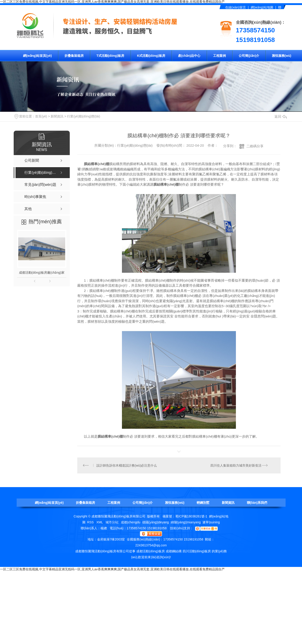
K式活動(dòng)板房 (151, 56)
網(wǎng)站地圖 (262, 7)
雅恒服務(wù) (282, 56)
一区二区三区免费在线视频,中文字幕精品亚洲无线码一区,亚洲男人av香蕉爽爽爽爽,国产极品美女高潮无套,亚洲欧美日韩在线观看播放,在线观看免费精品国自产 (112, 569)
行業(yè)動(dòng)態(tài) (84, 116)
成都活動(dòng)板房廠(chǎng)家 (42, 273)
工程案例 (219, 56)
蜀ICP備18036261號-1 (191, 517)
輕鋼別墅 (203, 503)
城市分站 (112, 522)
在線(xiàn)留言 (236, 7)
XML (100, 522)
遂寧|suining (211, 522)
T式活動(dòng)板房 (110, 56)
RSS (91, 522)
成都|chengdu (130, 522)
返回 (281, 116)
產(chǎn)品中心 (189, 56)
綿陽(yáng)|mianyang (186, 522)
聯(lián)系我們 (257, 503)
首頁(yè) (41, 116)
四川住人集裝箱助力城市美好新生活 (236, 465)
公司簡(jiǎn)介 (249, 56)
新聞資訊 (57, 116)
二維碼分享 (255, 146)
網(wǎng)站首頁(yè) (37, 56)
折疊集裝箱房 (74, 56)
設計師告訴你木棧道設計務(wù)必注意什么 (127, 465)
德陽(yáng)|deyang (156, 522)
